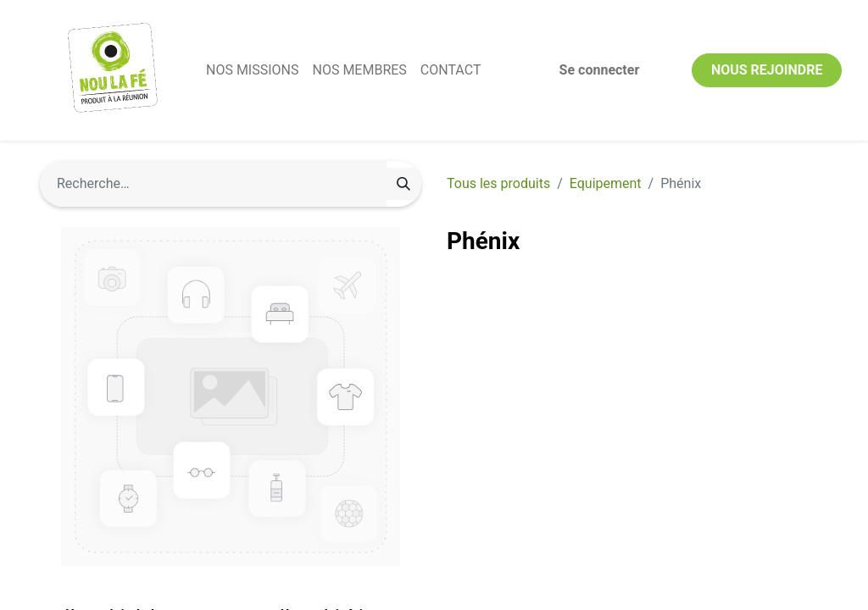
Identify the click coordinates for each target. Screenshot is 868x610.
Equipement (606, 183)
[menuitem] (252, 70)
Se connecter (600, 70)
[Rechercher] (403, 184)
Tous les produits (498, 183)
